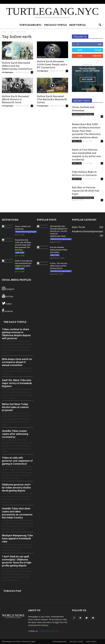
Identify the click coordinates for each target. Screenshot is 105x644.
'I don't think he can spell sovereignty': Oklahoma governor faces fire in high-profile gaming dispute (17, 561)
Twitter (7, 303)
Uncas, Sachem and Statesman (83, 109)
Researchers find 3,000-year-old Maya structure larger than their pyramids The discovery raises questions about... (86, 131)
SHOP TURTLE (76, 2)
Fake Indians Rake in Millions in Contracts (84, 173)
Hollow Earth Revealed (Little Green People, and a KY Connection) (52, 64)
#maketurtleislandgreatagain (83, 114)
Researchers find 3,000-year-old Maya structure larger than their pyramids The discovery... (23, 245)
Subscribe (97, 56)
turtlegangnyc (8, 72)
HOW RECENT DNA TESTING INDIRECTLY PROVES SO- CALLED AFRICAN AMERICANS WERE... (59, 231)
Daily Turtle (7, 58)
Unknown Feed (12, 591)
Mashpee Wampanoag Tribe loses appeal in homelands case (17, 538)
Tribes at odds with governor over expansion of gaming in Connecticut (17, 461)
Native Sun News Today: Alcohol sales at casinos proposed (15, 407)
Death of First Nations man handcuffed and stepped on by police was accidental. (86, 155)
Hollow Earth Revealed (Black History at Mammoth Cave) (15, 99)
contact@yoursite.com (49, 631)
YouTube (8, 296)
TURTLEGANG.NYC (45, 2)
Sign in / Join (32, 2)
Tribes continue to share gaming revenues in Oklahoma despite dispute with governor (16, 334)
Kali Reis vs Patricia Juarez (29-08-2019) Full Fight (86, 191)
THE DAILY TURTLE (62, 2)
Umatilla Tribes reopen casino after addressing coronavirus (15, 434)
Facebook (7, 311)
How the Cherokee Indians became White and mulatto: (59, 250)
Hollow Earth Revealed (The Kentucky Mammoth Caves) (52, 99)
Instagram (8, 288)
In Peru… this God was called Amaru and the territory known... (59, 266)
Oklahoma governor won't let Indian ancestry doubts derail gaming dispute (16, 488)
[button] (100, 25)
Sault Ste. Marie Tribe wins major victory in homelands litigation (17, 383)
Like (100, 44)
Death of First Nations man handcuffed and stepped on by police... (24, 263)
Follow (98, 50)
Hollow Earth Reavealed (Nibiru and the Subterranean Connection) (17, 66)
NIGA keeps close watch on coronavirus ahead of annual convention (17, 362)
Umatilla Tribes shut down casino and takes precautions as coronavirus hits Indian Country (17, 513)
